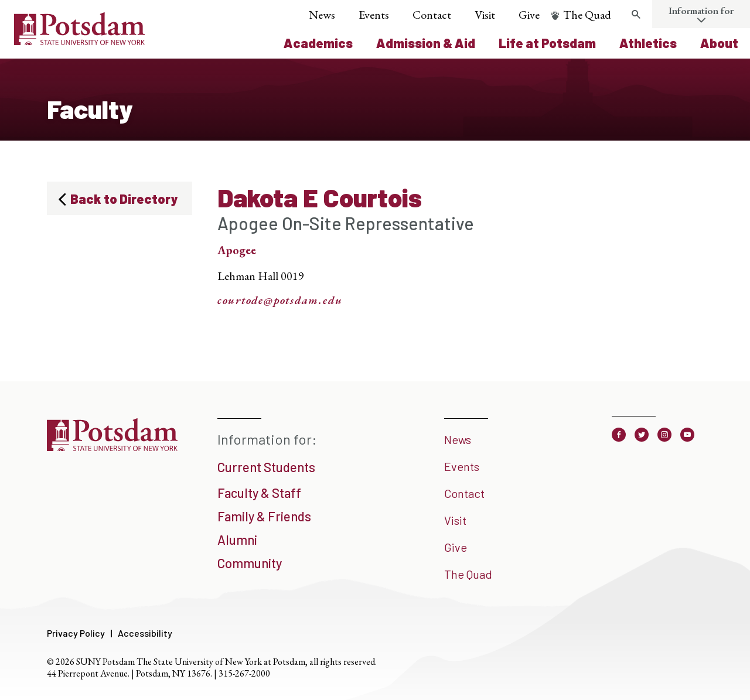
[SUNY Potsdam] (112, 447)
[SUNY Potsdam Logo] (79, 41)
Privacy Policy (76, 633)
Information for (701, 11)
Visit (485, 15)
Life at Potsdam (547, 43)
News (322, 15)
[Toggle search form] (636, 15)
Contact (432, 15)
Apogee (237, 250)
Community (250, 563)
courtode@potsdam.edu (280, 301)
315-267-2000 (244, 673)
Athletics (648, 43)
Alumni (237, 539)
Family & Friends (264, 516)
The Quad (587, 15)
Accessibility (145, 633)
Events (374, 15)
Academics (318, 43)
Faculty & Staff (259, 493)
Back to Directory (124, 199)
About (719, 43)
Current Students (266, 467)
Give (529, 15)
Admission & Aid (426, 43)
